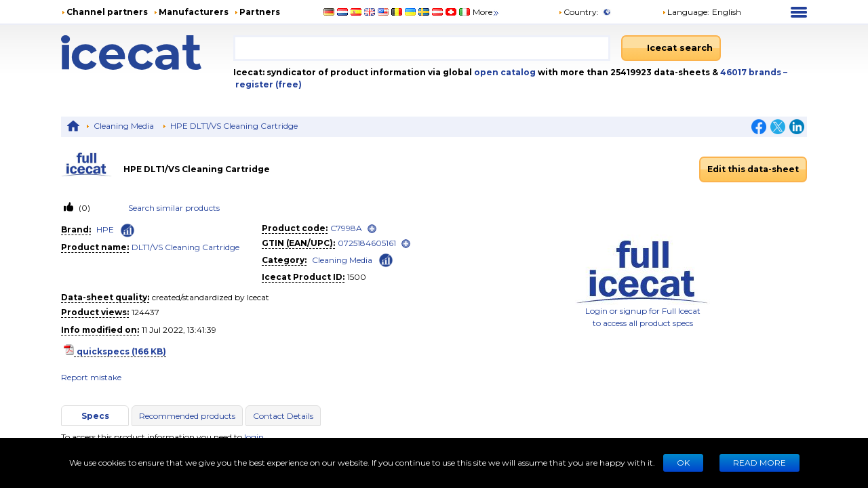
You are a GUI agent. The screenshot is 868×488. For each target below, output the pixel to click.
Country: (578, 12)
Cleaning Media (124, 126)
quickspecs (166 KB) (121, 351)
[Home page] (147, 53)
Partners (260, 12)
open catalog (504, 72)
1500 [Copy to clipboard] (357, 277)
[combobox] (422, 48)
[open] (372, 229)
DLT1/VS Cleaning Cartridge (185, 247)
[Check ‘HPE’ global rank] (127, 230)
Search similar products (174, 208)
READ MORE (759, 463)
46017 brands (752, 72)
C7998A (346, 228)
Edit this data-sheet (753, 169)
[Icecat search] (671, 48)
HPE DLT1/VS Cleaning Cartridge (234, 126)
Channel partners (107, 12)
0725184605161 (367, 243)
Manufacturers (194, 12)
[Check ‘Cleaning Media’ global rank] (386, 259)
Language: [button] (686, 12)
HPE (105, 229)
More (487, 12)
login (254, 437)
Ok (683, 463)
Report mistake (91, 377)
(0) (83, 208)
